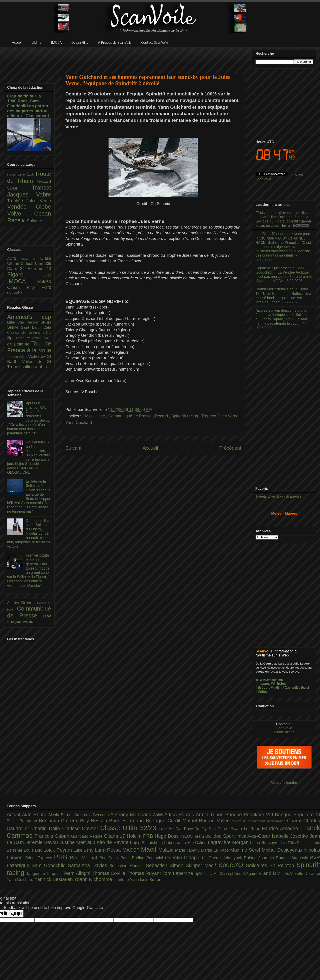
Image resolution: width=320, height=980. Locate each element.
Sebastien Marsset (128, 866)
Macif (150, 849)
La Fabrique (170, 843)
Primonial (156, 858)
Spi (11, 338)
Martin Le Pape (216, 850)
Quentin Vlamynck (226, 858)
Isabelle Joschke (291, 836)
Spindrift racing (185, 416)
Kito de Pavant (113, 842)
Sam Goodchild (50, 865)
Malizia (167, 850)
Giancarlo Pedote (88, 836)
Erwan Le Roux (246, 829)
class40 (14, 292)
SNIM (14, 327)
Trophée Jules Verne (220, 416)
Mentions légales (284, 782)
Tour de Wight (18, 357)
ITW (47, 616)
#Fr (271, 688)
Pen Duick (110, 858)
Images (15, 621)
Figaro (24, 274)
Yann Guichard (79, 423)
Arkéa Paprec (180, 815)
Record (162, 416)
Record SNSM (39, 322)
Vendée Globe (29, 207)
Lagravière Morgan (229, 842)
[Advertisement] (153, 58)
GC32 (46, 275)
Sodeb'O (232, 865)
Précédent (230, 448)
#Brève (261, 688)
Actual (14, 815)
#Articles (279, 683)
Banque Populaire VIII (250, 815)
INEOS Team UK (196, 836)
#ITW (259, 680)
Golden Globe (17, 175)
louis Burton (150, 880)
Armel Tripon (210, 815)
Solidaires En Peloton (271, 865)
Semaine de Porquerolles (33, 333)
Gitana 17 (115, 836)
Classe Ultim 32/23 (130, 828)
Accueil (150, 448)
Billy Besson (95, 821)
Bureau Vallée (215, 821)
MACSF (132, 850)
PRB (62, 857)
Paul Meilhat (85, 858)
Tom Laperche (178, 873)
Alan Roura (35, 815)
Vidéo (28, 621)
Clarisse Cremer (81, 828)
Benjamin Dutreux (60, 821)
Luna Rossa (109, 850)
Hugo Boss (167, 836)
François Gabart (53, 836)
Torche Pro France (29, 338)
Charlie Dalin (47, 828)
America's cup (29, 317)
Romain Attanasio (293, 858)
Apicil (159, 815)
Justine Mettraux (78, 842)
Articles (14, 603)
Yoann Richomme (94, 879)
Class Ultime (94, 416)
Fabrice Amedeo (281, 828)
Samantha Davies (89, 865)
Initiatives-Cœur (254, 836)
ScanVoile (284, 728)
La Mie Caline (195, 843)
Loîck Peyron (59, 850)
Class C (31, 259)
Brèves (29, 603)
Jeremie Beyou (42, 842)
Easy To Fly (196, 829)
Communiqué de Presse (130, 416)
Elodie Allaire (284, 732)
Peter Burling (133, 858)
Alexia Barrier (61, 815)
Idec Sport (224, 836)
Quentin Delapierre (187, 858)
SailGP (19, 188)
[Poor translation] (16, 914)
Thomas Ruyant (144, 873)
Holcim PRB (141, 836)
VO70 (46, 288)
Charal (295, 821)
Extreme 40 (39, 269)
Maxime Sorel (246, 850)
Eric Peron (220, 829)
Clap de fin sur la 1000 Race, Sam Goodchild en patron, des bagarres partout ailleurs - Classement (28, 106)
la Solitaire (32, 221)
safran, (108, 100)
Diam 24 (17, 269)
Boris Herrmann (128, 821)
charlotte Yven (127, 880)
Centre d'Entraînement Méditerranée (259, 821)
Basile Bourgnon (23, 821)
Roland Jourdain (260, 858)
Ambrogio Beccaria (92, 815)
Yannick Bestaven (54, 879)
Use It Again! (246, 874)
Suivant (73, 448)
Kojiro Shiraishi (144, 843)
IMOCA (22, 281)
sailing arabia (34, 367)
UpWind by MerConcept (214, 874)
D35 (48, 264)
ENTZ (164, 829)
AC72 (14, 258)
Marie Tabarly (188, 850)
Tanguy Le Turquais (45, 874)
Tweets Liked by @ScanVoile (278, 496)
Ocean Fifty (25, 287)
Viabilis (284, 874)
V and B (268, 873)
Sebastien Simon (166, 865)
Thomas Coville (109, 873)
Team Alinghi (77, 873)
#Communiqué (273, 680)
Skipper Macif (202, 865)
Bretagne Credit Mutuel (173, 821)
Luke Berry (84, 850)
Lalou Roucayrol (266, 843)
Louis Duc (34, 850)
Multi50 (44, 282)
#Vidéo (261, 692)
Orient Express (39, 858)
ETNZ (177, 828)
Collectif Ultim (33, 264)
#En (278, 688)
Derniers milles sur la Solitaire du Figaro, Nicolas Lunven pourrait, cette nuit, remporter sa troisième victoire (29, 533)
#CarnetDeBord (296, 688)
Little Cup (17, 322)
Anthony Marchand (132, 815)
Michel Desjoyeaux (283, 850)
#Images (263, 683)
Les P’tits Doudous (297, 843)
